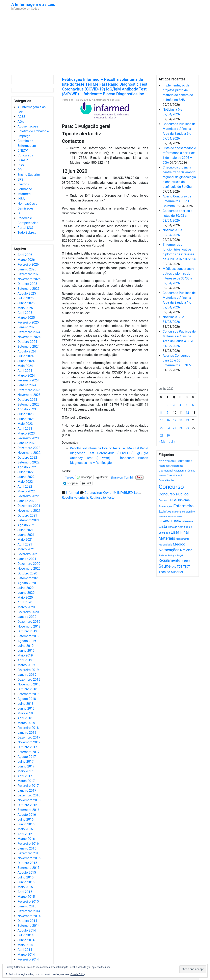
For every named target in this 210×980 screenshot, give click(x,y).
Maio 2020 (25, 597)
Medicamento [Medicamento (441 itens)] (182, 539)
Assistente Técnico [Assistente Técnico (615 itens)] (185, 471)
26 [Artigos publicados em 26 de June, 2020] (187, 428)
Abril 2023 (25, 429)
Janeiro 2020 (27, 617)
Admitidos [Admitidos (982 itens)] (185, 461)
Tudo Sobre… (27, 233)
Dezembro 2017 (29, 737)
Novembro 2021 (29, 511)
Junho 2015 (26, 882)
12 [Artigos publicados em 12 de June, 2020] (187, 413)
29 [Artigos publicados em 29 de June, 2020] (162, 436)
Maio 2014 (25, 945)
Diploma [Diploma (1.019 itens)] (184, 500)
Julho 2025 (25, 298)
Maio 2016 (25, 829)
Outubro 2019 (27, 631)
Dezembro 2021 (29, 506)
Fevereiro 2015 (28, 901)
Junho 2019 (26, 651)
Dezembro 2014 (29, 911)
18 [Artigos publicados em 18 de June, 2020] (181, 420)
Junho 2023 (26, 419)
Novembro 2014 (29, 916)
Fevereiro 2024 (28, 380)
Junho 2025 (26, 303)
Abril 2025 (25, 313)
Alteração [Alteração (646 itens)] (164, 466)
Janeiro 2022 (27, 501)
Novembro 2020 (29, 569)
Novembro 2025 (29, 279)
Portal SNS (25, 228)
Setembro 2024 (29, 347)
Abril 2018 (25, 718)
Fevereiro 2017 (28, 786)
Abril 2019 (25, 660)
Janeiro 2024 (27, 385)
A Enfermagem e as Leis (33, 4)
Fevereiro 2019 (28, 670)
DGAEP (23, 160)
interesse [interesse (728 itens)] (187, 521)
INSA (21, 199)
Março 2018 (26, 723)
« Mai (162, 442)
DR (20, 170)
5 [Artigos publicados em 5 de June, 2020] (187, 405)
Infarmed (24, 194)
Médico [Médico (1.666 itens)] (179, 544)
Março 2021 (26, 549)
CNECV (23, 150)
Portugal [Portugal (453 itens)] (172, 555)
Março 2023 (26, 433)
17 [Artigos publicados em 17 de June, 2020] (175, 420)
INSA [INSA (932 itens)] (178, 521)
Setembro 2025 (29, 289)
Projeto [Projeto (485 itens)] (181, 555)
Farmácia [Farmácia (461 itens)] (177, 512)
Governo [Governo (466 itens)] (163, 517)
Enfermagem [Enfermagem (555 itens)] (166, 506)
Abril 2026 (25, 255)
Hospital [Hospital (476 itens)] (172, 517)
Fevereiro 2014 (28, 959)
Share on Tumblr (122, 477)
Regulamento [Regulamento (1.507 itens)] (169, 560)
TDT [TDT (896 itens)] (179, 567)
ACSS (22, 117)
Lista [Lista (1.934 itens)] (163, 526)
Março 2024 (26, 375)
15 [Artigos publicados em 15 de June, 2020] (162, 420)
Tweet (69, 477)
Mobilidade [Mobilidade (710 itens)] (165, 545)
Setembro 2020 (29, 578)
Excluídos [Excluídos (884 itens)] (165, 512)
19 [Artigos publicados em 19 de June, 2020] (187, 420)
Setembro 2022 (29, 462)
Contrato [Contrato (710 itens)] (164, 500)
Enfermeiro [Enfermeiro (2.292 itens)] (183, 506)
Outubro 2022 (27, 458)
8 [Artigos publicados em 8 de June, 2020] (161, 413)
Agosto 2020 (27, 583)
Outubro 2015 (27, 863)
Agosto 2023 (27, 409)
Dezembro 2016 (29, 795)
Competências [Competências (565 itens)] (166, 480)
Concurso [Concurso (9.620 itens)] (171, 487)
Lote (137, 493)
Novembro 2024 (29, 337)
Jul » (172, 442)
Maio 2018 (25, 713)
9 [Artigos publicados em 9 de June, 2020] (167, 413)
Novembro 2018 (29, 684)
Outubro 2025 (27, 284)
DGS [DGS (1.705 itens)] (174, 500)
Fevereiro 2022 (28, 496)
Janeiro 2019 (27, 675)
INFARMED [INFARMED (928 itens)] (166, 521)
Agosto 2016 (27, 815)
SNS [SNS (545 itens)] (174, 567)
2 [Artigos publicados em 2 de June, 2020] (167, 405)
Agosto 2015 (27, 873)
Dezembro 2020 (29, 564)
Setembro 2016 (29, 810)
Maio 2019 (25, 655)
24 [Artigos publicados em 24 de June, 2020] (175, 428)
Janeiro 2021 (27, 559)
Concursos (25, 155)
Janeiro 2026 (27, 269)
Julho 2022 (25, 472)
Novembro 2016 (29, 800)
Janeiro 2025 (27, 327)
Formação (25, 189)
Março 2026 (26, 260)
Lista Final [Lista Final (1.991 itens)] (180, 532)
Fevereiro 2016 (28, 844)
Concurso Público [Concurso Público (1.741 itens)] (174, 494)
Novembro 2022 (29, 453)
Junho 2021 (26, 535)
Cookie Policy (78, 974)
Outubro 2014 (27, 921)
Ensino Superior (29, 175)
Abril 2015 (25, 892)
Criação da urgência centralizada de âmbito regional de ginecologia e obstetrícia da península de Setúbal (179, 177)
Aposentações (28, 126)
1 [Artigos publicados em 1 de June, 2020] (161, 405)
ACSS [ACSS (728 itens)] (174, 461)
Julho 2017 (25, 762)
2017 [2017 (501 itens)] (161, 461)
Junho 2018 (26, 708)
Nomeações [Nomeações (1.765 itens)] (169, 550)
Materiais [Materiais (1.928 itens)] (167, 538)
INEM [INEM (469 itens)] (179, 517)
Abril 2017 (25, 776)
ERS (20, 179)
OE (20, 213)
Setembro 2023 (29, 404)
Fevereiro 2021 (28, 554)
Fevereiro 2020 (28, 612)
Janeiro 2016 (27, 848)
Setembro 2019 (29, 636)
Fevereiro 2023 (28, 438)
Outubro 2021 (27, 515)
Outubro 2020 (27, 573)
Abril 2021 (25, 544)
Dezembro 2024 (29, 332)
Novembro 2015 (29, 858)
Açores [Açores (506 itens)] (162, 476)
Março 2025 (26, 318)
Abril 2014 (25, 950)
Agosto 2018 (27, 699)
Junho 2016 (26, 824)
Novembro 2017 (29, 742)
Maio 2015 (25, 887)
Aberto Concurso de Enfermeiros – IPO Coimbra (177, 201)
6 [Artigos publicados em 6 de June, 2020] (193, 405)
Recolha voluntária (75, 498)
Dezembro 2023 (29, 390)
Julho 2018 (25, 704)
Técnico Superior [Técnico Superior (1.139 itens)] (171, 572)
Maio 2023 (25, 424)
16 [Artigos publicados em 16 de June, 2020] (168, 420)
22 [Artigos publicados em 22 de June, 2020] (162, 428)
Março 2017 (26, 781)
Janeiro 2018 (27, 733)
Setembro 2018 (29, 694)
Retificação (98, 498)
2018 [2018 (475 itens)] (167, 461)
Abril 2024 (25, 371)
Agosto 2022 (27, 467)
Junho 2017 (26, 766)
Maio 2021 (25, 540)
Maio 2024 (25, 366)
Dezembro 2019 (29, 622)
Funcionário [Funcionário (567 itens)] (188, 512)
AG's (21, 122)
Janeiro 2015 (27, 906)
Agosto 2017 (27, 757)
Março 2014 (26, 955)
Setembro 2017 (29, 752)
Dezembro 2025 (29, 274)
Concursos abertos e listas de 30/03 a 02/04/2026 (178, 216)
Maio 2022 (25, 482)
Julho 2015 (25, 877)
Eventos (23, 184)
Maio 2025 (25, 308)
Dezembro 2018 (29, 680)
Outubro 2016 (27, 805)
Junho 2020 (26, 593)
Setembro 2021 (29, 520)
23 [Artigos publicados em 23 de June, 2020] (168, 428)
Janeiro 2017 (27, 790)
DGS (21, 165)
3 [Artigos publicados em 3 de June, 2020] (174, 405)
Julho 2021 (25, 530)
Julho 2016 (25, 819)
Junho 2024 (26, 361)
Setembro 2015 (29, 868)
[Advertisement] (105, 43)
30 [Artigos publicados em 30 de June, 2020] (168, 436)
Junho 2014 (26, 940)
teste (111, 498)
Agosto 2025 (27, 293)
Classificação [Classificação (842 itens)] (175, 475)
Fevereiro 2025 (28, 322)
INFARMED (125, 493)
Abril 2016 (25, 834)
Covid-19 (110, 493)
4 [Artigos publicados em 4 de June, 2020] (180, 405)
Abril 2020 (25, 602)
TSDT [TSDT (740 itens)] (187, 567)
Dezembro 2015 (29, 853)
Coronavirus (93, 493)
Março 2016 (26, 839)
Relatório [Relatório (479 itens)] (185, 561)
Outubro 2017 (27, 747)
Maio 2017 (25, 771)
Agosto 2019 (27, 641)
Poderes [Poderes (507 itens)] (163, 555)
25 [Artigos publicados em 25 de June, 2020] (181, 428)
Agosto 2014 (27, 930)
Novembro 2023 (29, 395)
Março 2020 (26, 607)
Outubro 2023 (27, 400)
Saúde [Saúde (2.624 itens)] (165, 566)
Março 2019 (26, 665)
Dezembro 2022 (29, 448)
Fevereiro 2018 (28, 728)
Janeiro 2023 (27, 443)
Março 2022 (26, 491)
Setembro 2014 (29, 926)
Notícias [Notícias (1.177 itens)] (186, 550)
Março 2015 (26, 897)
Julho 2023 (25, 414)
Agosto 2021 (27, 525)
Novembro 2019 (29, 626)
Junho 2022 (26, 477)
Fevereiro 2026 (28, 265)
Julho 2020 (25, 588)
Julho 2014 (25, 935)
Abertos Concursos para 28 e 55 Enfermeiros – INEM (177, 360)
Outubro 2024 (27, 342)
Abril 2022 (25, 486)
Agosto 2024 (27, 351)
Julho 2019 (25, 646)
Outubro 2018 (27, 689)
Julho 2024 (25, 356)
